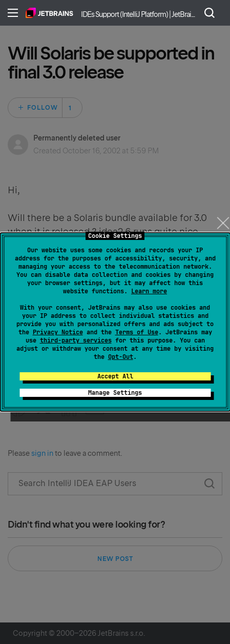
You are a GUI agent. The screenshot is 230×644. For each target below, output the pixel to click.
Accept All (115, 376)
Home (49, 13)
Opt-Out (121, 357)
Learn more (149, 291)
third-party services (76, 340)
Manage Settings (115, 393)
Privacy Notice (58, 332)
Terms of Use (137, 332)
